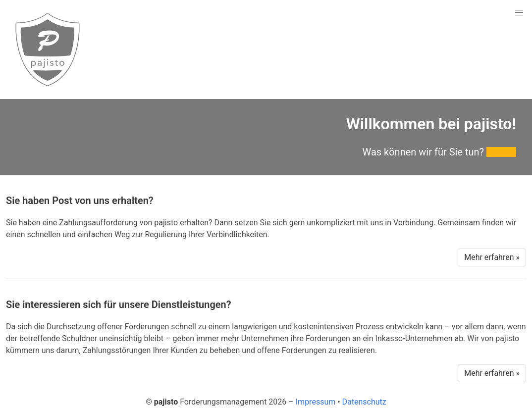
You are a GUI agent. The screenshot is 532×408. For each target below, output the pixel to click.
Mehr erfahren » (492, 257)
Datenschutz (364, 402)
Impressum (316, 402)
